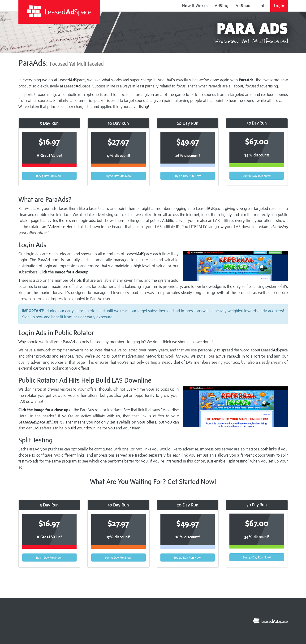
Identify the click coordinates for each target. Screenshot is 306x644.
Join (263, 6)
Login (279, 6)
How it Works (195, 6)
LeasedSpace (59, 11)
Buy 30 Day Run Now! (257, 176)
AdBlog (222, 6)
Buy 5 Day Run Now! (49, 176)
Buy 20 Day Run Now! (187, 176)
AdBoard (244, 6)
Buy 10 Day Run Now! (119, 176)
